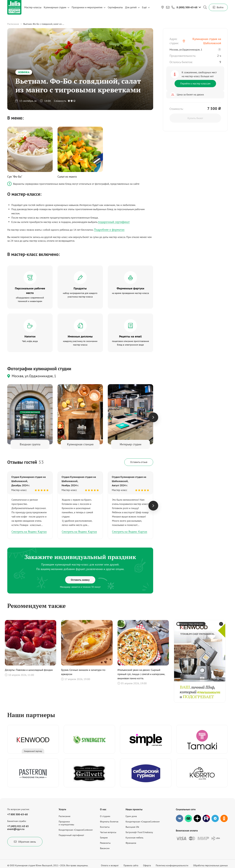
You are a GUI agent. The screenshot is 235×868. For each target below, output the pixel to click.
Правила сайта (131, 865)
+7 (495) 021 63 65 (18, 826)
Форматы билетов (109, 822)
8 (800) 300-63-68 (187, 7)
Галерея (104, 838)
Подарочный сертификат (71, 835)
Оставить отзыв (139, 462)
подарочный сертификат (114, 222)
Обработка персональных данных (210, 865)
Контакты (105, 827)
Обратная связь (25, 842)
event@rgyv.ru (16, 829)
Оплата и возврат (110, 865)
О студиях (105, 816)
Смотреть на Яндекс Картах (29, 532)
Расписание (13, 24)
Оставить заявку (80, 580)
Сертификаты (115, 7)
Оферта (147, 865)
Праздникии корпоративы (66, 823)
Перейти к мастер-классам (195, 83)
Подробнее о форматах (109, 230)
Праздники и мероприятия (87, 7)
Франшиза (131, 843)
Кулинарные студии (55, 7)
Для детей (131, 7)
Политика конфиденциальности (172, 865)
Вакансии (105, 848)
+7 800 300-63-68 (18, 814)
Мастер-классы (33, 7)
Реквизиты (105, 843)
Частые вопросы (108, 832)
